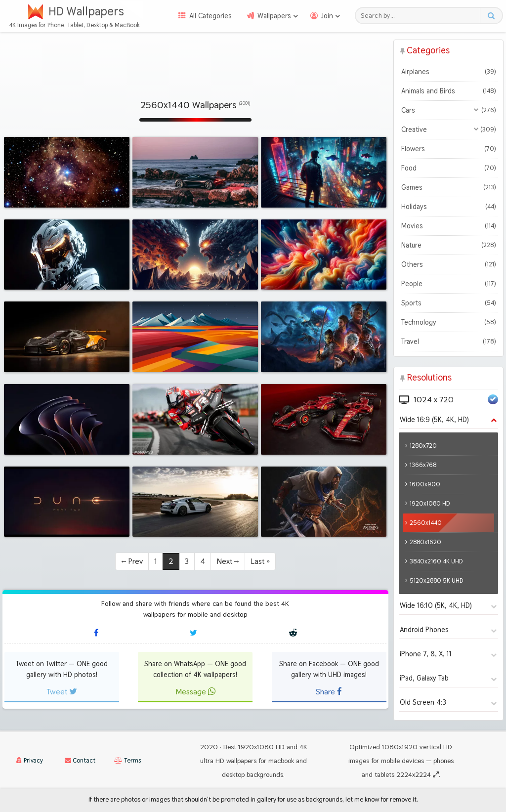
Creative (448, 129)
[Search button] (491, 16)
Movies (448, 226)
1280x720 (423, 446)
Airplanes (448, 72)
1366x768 (423, 465)
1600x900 (425, 484)
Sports (448, 303)
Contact (80, 760)
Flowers (448, 149)
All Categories (211, 16)
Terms (127, 760)
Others (448, 264)
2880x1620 (425, 542)
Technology (448, 322)
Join (327, 16)
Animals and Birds (448, 91)
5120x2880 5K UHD (437, 580)
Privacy (30, 760)
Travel (448, 342)
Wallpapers (274, 16)
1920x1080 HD (430, 503)
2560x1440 (426, 523)
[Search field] (420, 16)
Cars (448, 110)
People (448, 284)
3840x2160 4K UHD (436, 561)
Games (448, 187)
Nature (448, 245)
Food (448, 168)
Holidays (448, 207)
